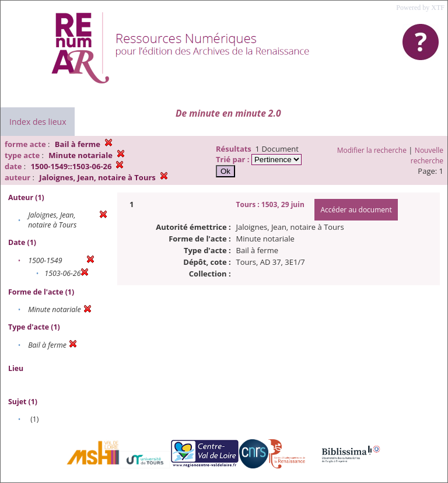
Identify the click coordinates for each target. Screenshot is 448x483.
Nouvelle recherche (427, 155)
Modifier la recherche (372, 150)
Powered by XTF (420, 8)
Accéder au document (356, 210)
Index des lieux (38, 122)
